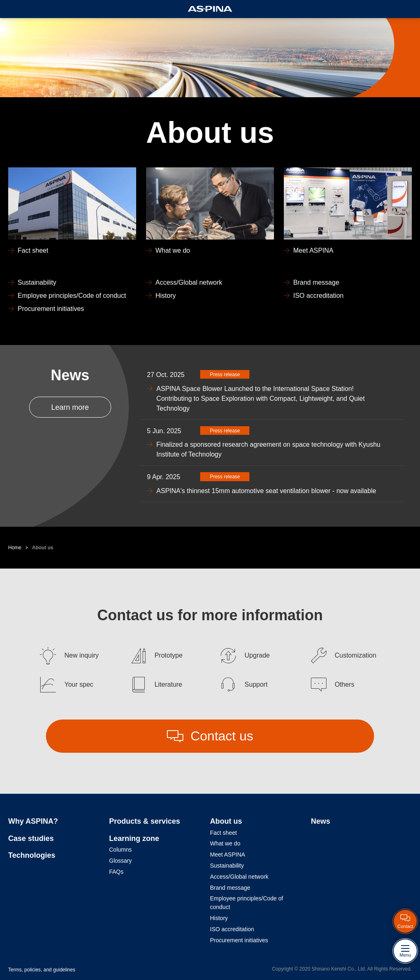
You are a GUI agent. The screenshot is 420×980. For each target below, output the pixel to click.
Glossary (120, 861)
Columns (120, 850)
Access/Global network (239, 877)
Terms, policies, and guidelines (42, 970)
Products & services (145, 821)
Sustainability (227, 866)
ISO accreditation (232, 929)
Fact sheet (223, 833)
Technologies (32, 855)
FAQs (116, 872)
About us (43, 548)
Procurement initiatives (239, 940)
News (321, 821)
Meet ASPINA (228, 854)
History (219, 918)
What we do (225, 843)
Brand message (230, 888)
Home (15, 548)
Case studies (31, 838)
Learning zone (134, 838)
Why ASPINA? (33, 821)
